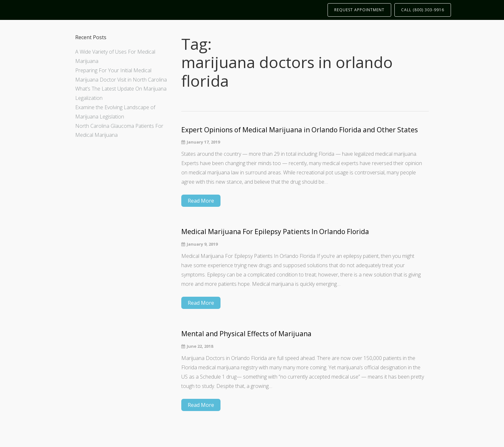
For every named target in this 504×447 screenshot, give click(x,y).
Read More (201, 201)
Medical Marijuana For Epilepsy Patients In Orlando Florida (275, 232)
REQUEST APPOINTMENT (359, 10)
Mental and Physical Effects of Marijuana (246, 334)
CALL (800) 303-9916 (423, 10)
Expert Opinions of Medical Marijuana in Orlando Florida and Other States (300, 130)
